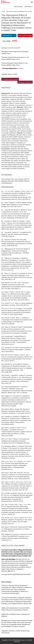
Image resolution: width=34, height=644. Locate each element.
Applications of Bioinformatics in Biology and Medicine (16, 615)
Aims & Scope (18, 7)
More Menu (28, 7)
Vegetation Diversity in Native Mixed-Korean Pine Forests (16, 632)
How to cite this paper (25, 35)
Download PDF (7, 35)
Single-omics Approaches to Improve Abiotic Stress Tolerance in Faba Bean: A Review (16, 609)
